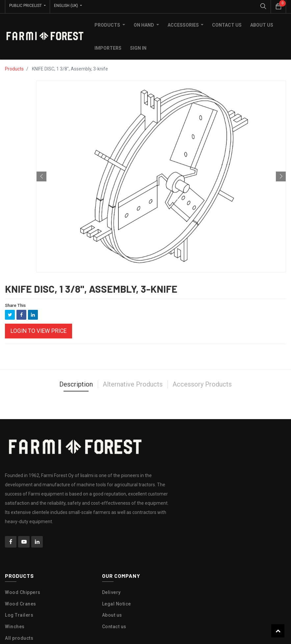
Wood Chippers (23, 591)
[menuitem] (227, 23)
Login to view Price (39, 329)
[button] (41, 175)
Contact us (114, 625)
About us (112, 614)
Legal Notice (117, 602)
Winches (15, 625)
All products (19, 636)
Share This (15, 304)
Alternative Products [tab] (133, 383)
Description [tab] (76, 383)
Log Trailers (19, 614)
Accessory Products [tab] (202, 383)
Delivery (111, 591)
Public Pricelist (26, 6)
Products (14, 67)
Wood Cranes (21, 602)
